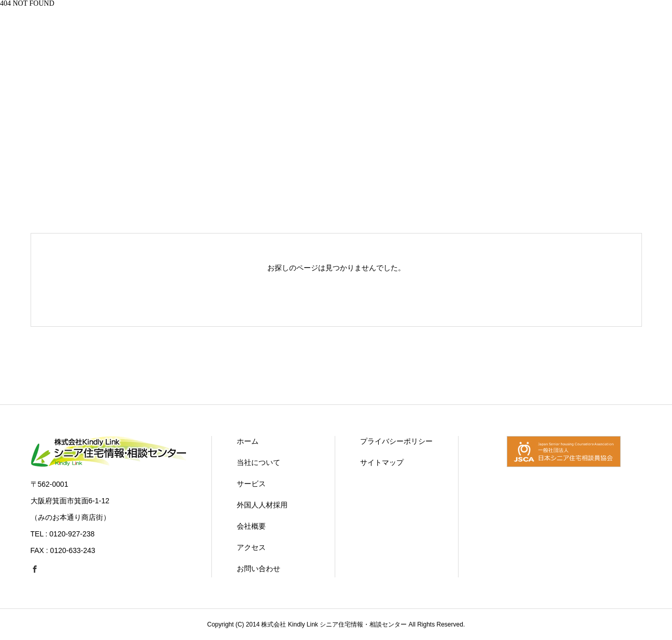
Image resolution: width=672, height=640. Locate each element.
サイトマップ (382, 462)
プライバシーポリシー (396, 441)
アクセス (251, 547)
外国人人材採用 (262, 505)
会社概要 (251, 526)
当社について (259, 462)
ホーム (248, 441)
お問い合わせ (259, 569)
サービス (251, 484)
